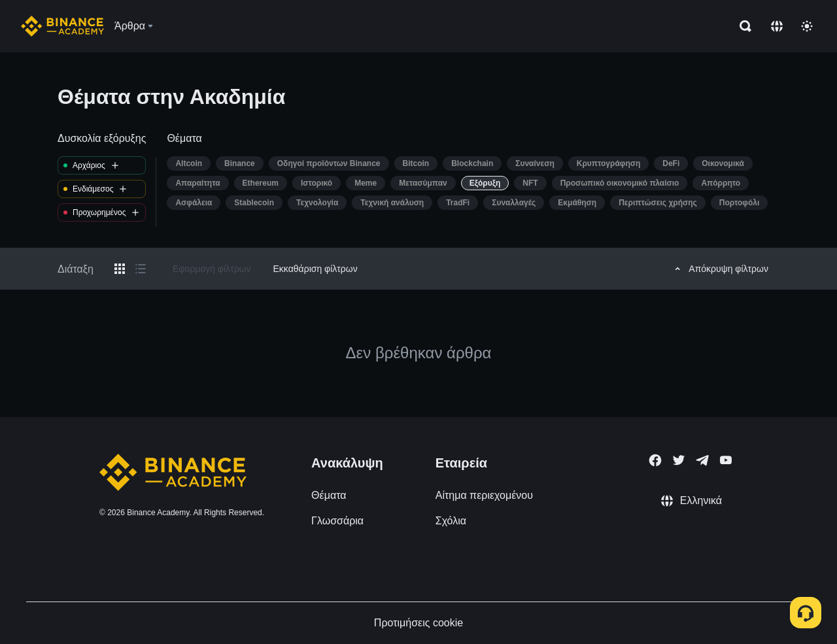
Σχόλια (451, 521)
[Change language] (777, 26)
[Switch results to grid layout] (120, 269)
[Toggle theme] (807, 26)
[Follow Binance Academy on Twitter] (679, 460)
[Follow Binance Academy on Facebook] (655, 460)
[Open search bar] (742, 26)
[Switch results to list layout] (141, 269)
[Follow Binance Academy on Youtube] (726, 460)
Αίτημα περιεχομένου (484, 495)
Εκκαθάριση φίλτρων (316, 269)
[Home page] (62, 26)
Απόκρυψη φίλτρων (720, 269)
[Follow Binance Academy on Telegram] (702, 460)
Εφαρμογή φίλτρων (212, 269)
